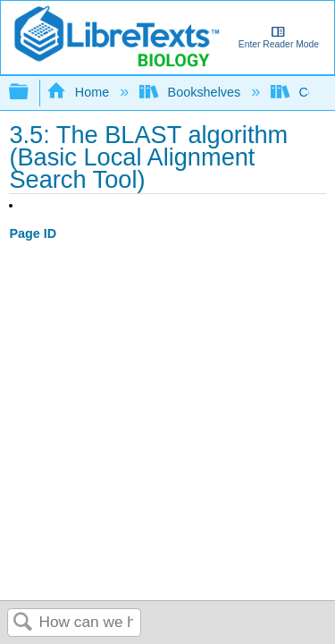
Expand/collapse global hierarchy (30, 93)
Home (80, 92)
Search (23, 623)
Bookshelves (192, 92)
